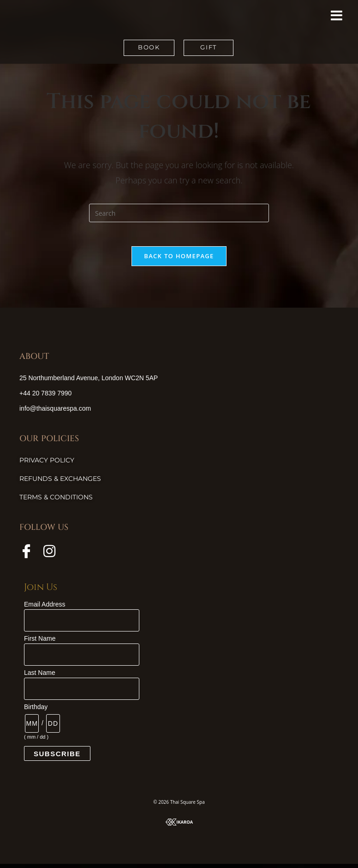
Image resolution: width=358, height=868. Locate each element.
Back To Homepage (179, 260)
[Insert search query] (179, 213)
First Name (40, 643)
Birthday (36, 711)
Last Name (40, 677)
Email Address (45, 608)
